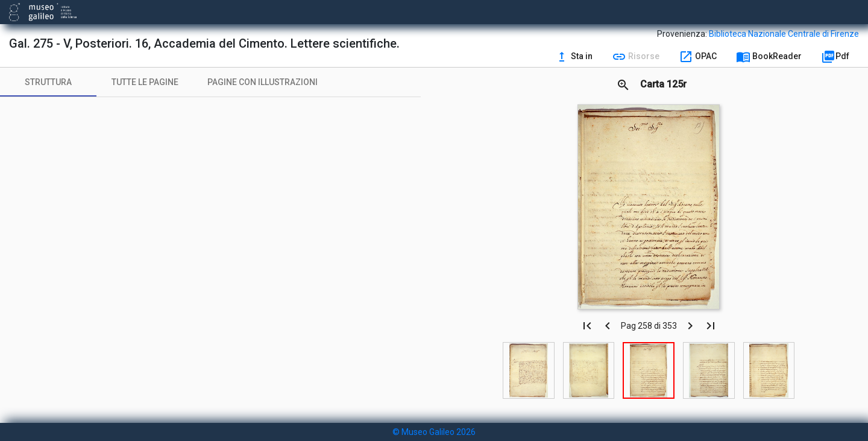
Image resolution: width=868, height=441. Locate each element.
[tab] (48, 82)
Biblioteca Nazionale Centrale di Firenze (784, 34)
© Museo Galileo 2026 (434, 432)
